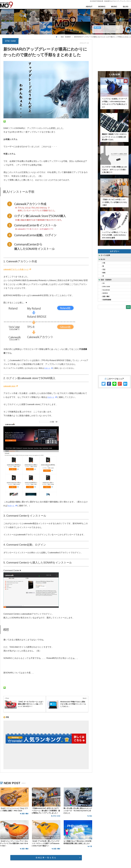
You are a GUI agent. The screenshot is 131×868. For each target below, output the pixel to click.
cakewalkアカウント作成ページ (16, 269)
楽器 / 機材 (106, 297)
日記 (104, 270)
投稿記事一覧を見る (46, 858)
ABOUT (89, 7)
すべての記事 (105, 255)
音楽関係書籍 (107, 300)
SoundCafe (106, 290)
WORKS (102, 7)
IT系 (104, 263)
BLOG (126, 7)
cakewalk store (9, 386)
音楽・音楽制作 (106, 280)
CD (103, 283)
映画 (104, 273)
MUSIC (114, 7)
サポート (47, 368)
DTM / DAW (106, 287)
